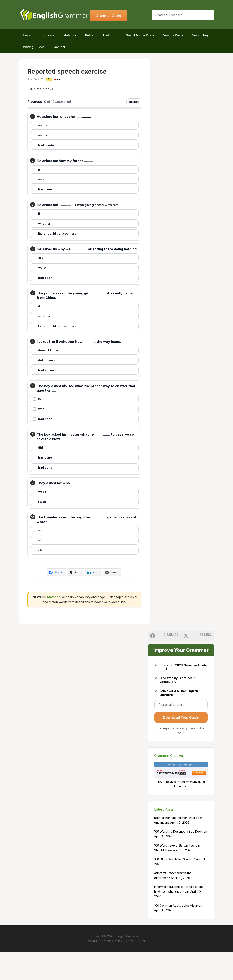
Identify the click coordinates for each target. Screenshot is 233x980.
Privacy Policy (113, 969)
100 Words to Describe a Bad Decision (181, 860)
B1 (49, 79)
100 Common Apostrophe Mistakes (178, 934)
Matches (54, 625)
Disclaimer (94, 969)
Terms (142, 969)
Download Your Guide (181, 746)
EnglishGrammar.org (130, 965)
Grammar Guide (108, 16)
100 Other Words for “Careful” (175, 888)
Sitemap (130, 969)
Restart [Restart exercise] (134, 102)
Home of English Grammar (54, 15)
